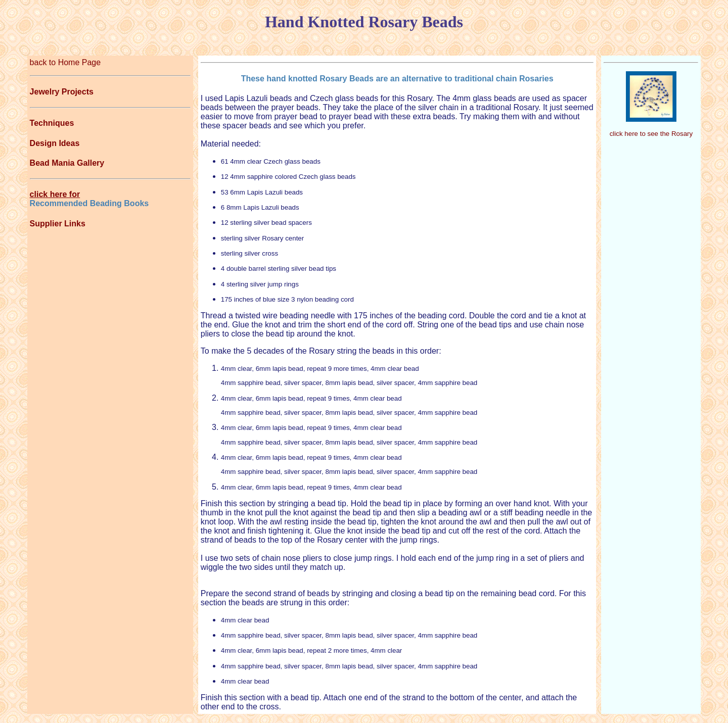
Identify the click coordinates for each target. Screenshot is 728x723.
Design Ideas (55, 143)
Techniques (52, 123)
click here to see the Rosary (651, 134)
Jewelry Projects (62, 92)
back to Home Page (65, 62)
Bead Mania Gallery (67, 163)
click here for (55, 194)
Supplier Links (58, 224)
